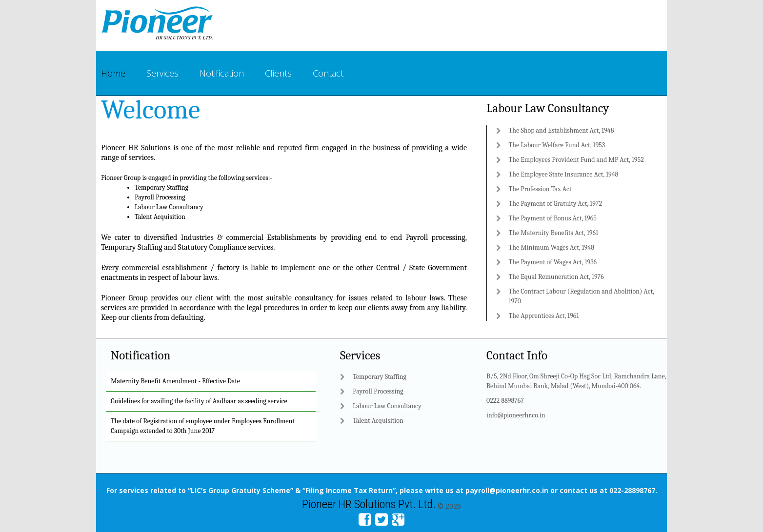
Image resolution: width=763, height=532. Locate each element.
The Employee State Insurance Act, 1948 (564, 174)
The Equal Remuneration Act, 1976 (556, 277)
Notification (222, 73)
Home (113, 73)
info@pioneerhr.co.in (516, 415)
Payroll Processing (160, 197)
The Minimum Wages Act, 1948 (552, 247)
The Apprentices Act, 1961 (544, 316)
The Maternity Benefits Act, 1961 (554, 233)
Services (162, 73)
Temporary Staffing (161, 187)
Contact (328, 73)
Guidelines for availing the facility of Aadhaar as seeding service (199, 401)
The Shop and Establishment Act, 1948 (562, 130)
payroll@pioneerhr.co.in (507, 490)
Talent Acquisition (160, 217)
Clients (278, 73)
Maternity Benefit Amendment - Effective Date (175, 381)
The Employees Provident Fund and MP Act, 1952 (576, 160)
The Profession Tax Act (540, 189)
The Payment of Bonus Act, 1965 (553, 218)
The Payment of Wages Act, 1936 (553, 262)
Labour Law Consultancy (169, 207)
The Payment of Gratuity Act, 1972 (556, 204)
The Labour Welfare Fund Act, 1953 (557, 145)
